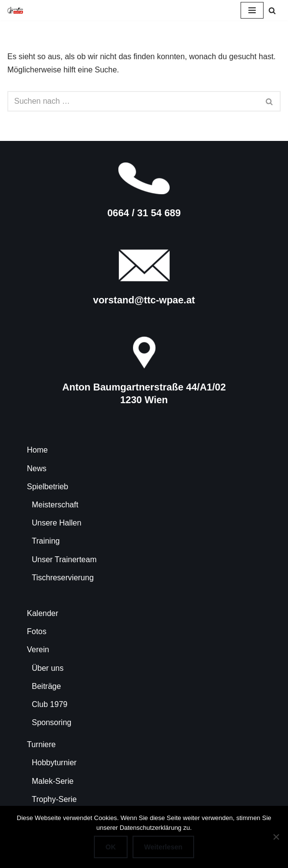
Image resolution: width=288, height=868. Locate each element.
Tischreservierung (63, 578)
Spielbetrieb (48, 487)
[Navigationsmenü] (252, 10)
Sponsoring (52, 722)
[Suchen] (272, 11)
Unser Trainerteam (64, 560)
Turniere (41, 744)
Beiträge (46, 686)
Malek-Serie (53, 781)
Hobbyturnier (54, 763)
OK (111, 847)
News (37, 468)
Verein (38, 650)
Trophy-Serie (54, 799)
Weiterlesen (163, 847)
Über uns (48, 668)
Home (37, 450)
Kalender (43, 613)
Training (46, 541)
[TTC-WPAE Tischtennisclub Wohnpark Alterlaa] (15, 10)
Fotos (37, 631)
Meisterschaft (55, 505)
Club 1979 (50, 704)
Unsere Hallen (56, 523)
